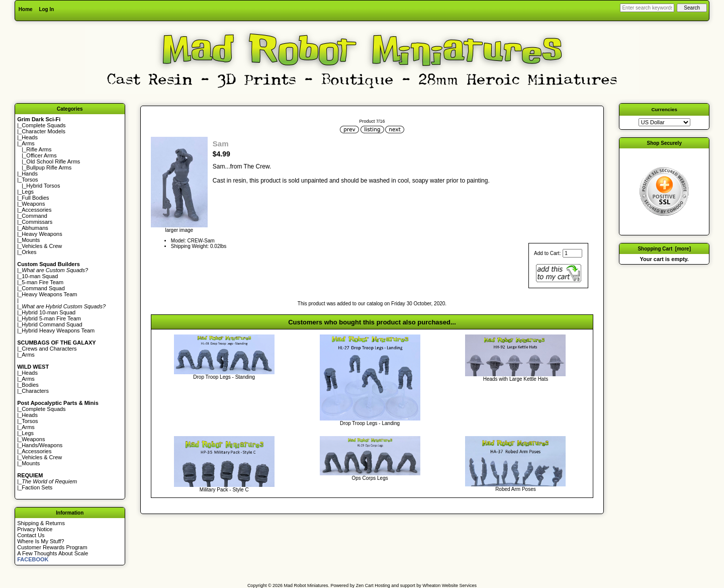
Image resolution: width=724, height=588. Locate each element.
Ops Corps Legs (370, 478)
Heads (30, 137)
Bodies (30, 385)
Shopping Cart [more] (664, 249)
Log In (46, 9)
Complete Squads (43, 125)
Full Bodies (35, 198)
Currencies (664, 109)
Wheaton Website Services (449, 585)
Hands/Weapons (42, 445)
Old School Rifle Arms (53, 161)
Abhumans (35, 228)
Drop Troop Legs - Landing (370, 423)
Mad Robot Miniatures (306, 585)
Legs (28, 192)
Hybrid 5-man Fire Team (51, 318)
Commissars (37, 222)
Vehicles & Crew (42, 246)
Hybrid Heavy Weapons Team (58, 330)
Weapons (33, 204)
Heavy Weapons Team (49, 294)
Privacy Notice (35, 529)
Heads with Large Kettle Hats (516, 379)
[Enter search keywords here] (647, 8)
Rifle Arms (39, 149)
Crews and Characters (49, 349)
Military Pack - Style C (224, 490)
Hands (30, 174)
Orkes (29, 252)
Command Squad (43, 288)
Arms (28, 355)
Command (34, 216)
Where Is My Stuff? (40, 541)
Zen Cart (365, 585)
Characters (35, 391)
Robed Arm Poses (516, 489)
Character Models (43, 131)
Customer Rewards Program (52, 547)
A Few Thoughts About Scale (53, 553)
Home (26, 9)
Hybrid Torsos (43, 186)
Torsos (30, 180)
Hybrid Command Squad (52, 324)
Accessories (36, 210)
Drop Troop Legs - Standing (224, 377)
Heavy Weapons (42, 234)
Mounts (31, 240)
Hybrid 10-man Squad (49, 312)
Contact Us (31, 535)
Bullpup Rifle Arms (49, 167)
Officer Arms (41, 155)
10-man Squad (40, 276)
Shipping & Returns (41, 523)
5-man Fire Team (42, 282)
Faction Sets (37, 487)
